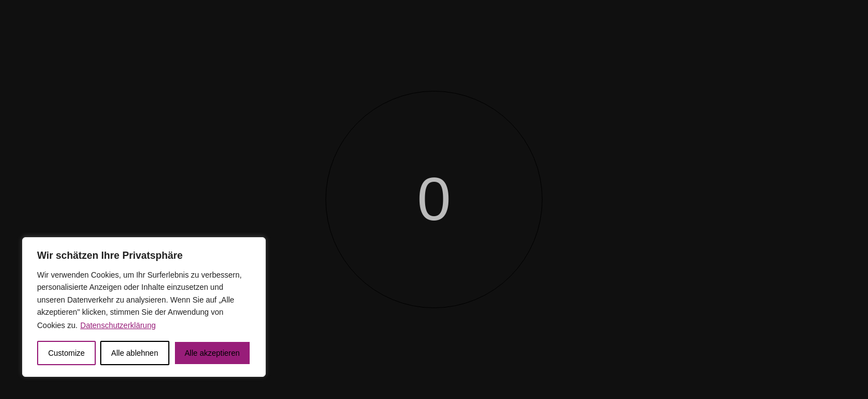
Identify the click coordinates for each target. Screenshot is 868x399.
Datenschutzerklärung (118, 325)
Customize (66, 353)
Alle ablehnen (135, 353)
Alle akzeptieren (212, 353)
